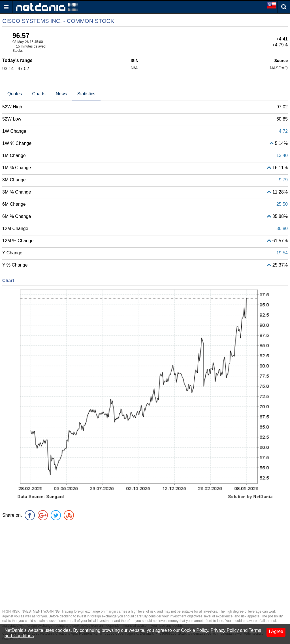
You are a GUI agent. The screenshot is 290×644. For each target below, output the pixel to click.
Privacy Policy (225, 630)
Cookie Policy (195, 630)
